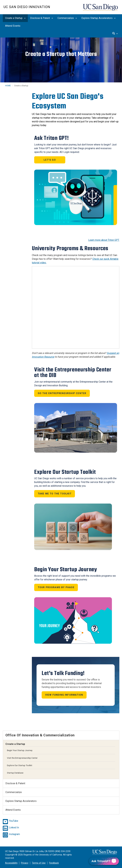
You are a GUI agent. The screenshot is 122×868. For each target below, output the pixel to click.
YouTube (14, 821)
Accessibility (11, 863)
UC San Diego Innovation (27, 7)
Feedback (54, 863)
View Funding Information (64, 695)
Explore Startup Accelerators (98, 18)
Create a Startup (15, 18)
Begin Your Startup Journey (20, 750)
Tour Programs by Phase (56, 587)
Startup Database (15, 773)
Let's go (50, 160)
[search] (115, 34)
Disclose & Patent (41, 18)
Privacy (25, 863)
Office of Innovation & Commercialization (40, 735)
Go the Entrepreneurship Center (62, 393)
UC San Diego (101, 9)
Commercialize (67, 18)
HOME (8, 86)
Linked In (14, 827)
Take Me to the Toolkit (55, 494)
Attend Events (13, 26)
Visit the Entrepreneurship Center (22, 758)
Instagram (14, 834)
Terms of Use (39, 863)
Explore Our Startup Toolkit (20, 765)
